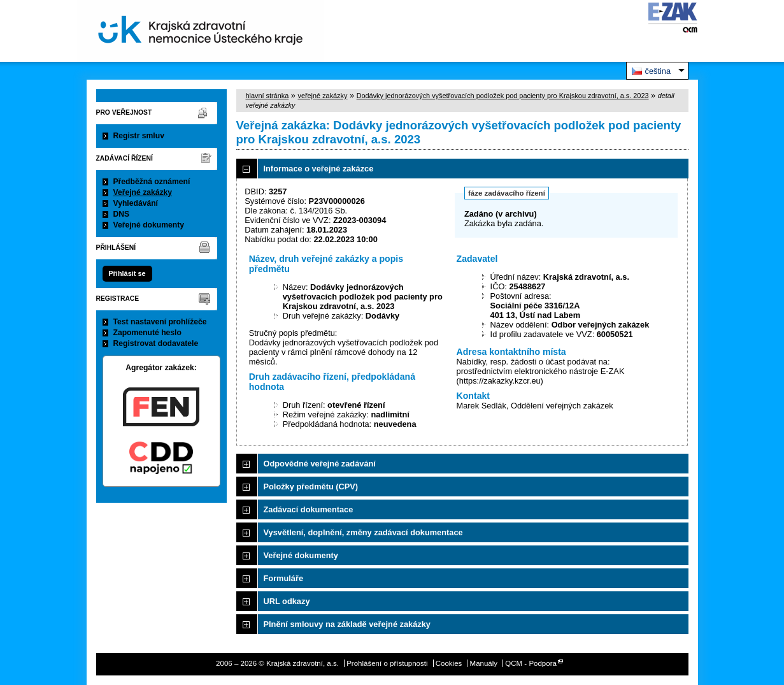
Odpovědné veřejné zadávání (320, 464)
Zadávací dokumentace (309, 509)
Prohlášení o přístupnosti (387, 663)
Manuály (484, 663)
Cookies (449, 663)
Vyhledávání (136, 203)
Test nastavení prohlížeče (160, 322)
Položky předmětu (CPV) (311, 487)
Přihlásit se (127, 273)
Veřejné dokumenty (149, 225)
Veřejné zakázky (143, 192)
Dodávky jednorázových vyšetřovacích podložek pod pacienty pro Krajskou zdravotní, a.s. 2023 (503, 96)
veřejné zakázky (322, 96)
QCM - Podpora (531, 663)
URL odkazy (287, 601)
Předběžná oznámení (152, 182)
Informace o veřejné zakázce (319, 169)
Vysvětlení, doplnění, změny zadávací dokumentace (363, 532)
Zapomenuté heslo (147, 333)
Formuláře (284, 578)
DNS (122, 214)
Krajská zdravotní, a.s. (201, 31)
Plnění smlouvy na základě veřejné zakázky (347, 624)
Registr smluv (139, 136)
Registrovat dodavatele (156, 343)
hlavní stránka (267, 96)
